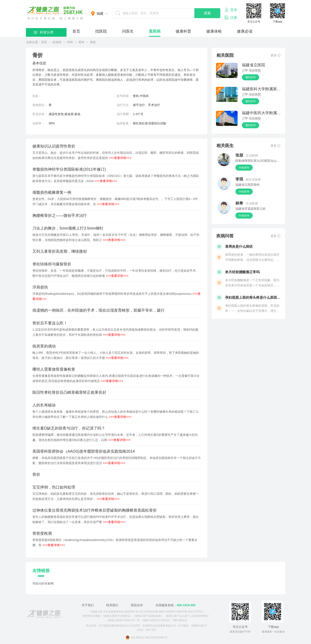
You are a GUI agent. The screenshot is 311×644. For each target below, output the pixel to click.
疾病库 (57, 42)
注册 (231, 17)
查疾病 (155, 31)
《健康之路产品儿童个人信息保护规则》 (187, 616)
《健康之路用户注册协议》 (117, 616)
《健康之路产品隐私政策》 (148, 616)
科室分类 (44, 32)
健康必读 (245, 31)
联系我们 (112, 605)
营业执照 (91, 626)
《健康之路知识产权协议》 (156, 620)
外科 (70, 42)
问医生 (128, 31)
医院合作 (137, 605)
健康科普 (183, 31)
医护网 (55, 13)
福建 (100, 13)
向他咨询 (244, 168)
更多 (275, 55)
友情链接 (41, 571)
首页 (76, 31)
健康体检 (214, 31)
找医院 (101, 31)
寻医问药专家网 (43, 584)
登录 (231, 10)
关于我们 (88, 605)
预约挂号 (251, 77)
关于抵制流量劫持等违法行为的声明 (119, 626)
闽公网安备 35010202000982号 (146, 638)
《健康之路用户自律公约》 (121, 620)
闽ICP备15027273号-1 (190, 612)
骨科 (81, 42)
